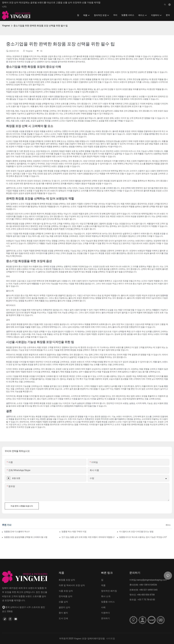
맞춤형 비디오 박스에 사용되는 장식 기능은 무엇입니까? (143, 537)
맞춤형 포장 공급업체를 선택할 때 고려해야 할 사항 (26, 537)
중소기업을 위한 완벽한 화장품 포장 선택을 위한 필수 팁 (41, 26)
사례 (103, 607)
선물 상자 (63, 602)
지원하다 (105, 613)
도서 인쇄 (63, 618)
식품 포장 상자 (66, 591)
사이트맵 (111, 638)
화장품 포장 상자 (67, 580)
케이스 (168, 525)
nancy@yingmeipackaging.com (152, 580)
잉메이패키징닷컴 (96, 638)
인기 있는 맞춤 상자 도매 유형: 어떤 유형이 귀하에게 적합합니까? (88, 537)
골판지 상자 (64, 607)
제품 (103, 585)
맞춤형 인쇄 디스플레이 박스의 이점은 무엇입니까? (17, 532)
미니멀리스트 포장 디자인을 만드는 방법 (136, 532)
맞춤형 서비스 (108, 602)
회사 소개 (106, 596)
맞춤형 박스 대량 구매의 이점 (74, 532)
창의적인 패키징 (109, 591)
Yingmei (6, 26)
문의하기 (105, 618)
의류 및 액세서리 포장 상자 (72, 585)
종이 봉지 (63, 613)
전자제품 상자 (66, 596)
